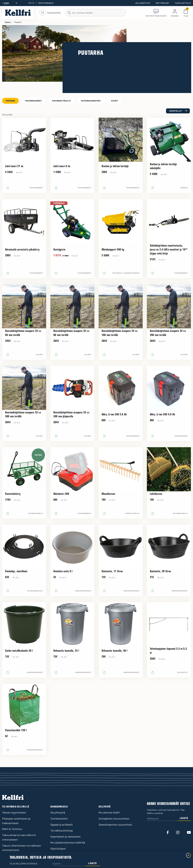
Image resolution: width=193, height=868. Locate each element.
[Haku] (95, 13)
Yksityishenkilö (46, 3)
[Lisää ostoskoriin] (8, 188)
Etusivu (8, 22)
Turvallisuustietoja (62, 830)
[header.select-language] (10, 3)
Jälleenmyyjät (143, 3)
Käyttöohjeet (163, 3)
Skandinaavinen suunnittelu (115, 825)
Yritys (31, 3)
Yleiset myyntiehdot (14, 812)
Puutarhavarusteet (91, 101)
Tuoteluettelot (183, 3)
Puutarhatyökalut (61, 101)
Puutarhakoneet (34, 101)
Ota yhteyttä (58, 812)
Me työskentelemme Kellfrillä (68, 842)
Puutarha (10, 101)
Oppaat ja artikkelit (62, 825)
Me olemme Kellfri (109, 812)
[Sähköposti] (162, 819)
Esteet (115, 101)
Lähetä (184, 818)
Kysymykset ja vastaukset (66, 836)
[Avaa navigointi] (50, 13)
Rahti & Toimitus (12, 829)
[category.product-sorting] (178, 111)
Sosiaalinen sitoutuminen (114, 818)
